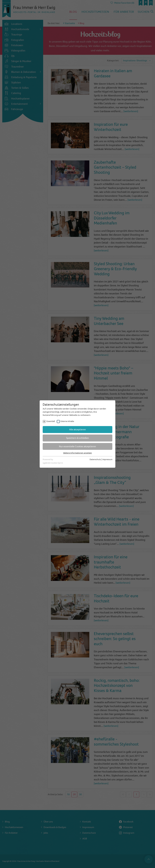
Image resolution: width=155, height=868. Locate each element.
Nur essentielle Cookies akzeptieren (77, 446)
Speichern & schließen (77, 438)
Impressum (107, 459)
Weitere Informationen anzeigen (77, 453)
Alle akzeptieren (77, 429)
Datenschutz (95, 459)
